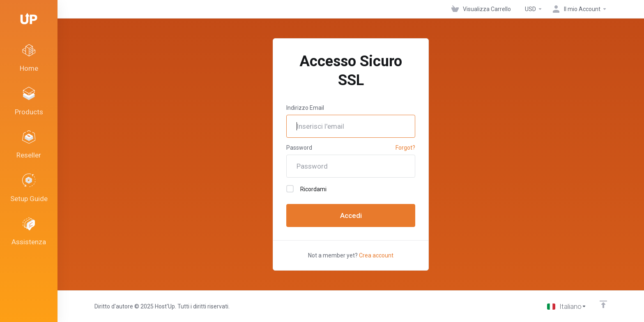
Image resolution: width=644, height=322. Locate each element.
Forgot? (405, 148)
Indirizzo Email (305, 108)
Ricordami (306, 189)
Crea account (376, 255)
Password (299, 148)
